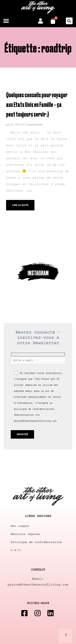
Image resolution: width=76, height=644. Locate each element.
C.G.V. (16, 550)
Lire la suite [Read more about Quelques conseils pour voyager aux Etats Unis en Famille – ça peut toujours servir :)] (20, 205)
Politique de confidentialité (36, 542)
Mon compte (20, 526)
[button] (6, 21)
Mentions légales (25, 534)
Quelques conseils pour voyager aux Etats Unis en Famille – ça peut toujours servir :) (37, 104)
